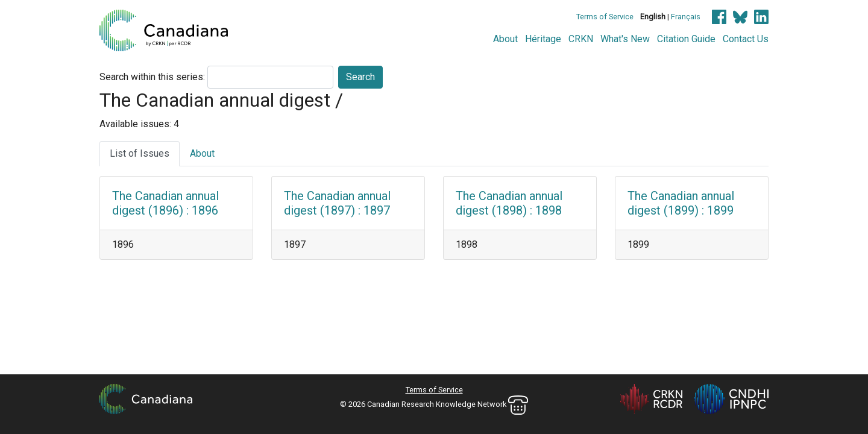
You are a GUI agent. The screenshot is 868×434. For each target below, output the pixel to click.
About (505, 39)
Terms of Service (605, 17)
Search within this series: (152, 77)
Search (360, 77)
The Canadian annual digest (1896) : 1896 (165, 203)
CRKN (581, 39)
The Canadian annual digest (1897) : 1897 (337, 203)
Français (686, 17)
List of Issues (140, 153)
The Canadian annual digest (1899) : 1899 (681, 203)
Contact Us (746, 39)
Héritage (543, 39)
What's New (625, 39)
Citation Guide (686, 39)
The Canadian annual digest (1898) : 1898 (509, 203)
